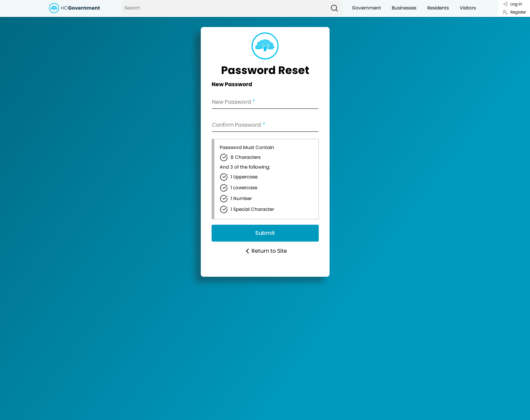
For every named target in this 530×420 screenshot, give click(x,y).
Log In (512, 4)
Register (514, 12)
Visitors (468, 8)
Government (366, 8)
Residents (438, 8)
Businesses (404, 8)
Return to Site (265, 251)
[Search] (224, 8)
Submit (265, 233)
